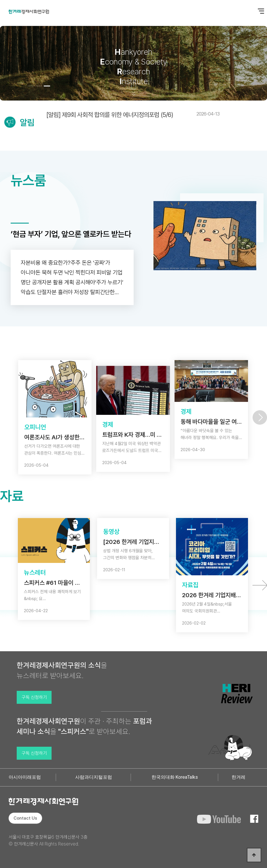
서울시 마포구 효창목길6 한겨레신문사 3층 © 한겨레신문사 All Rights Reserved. (48, 840)
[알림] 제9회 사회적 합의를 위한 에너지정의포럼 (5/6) (133, 115)
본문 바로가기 (0, 0)
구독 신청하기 (34, 697)
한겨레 (238, 777)
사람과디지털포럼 (94, 777)
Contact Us (25, 818)
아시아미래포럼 (25, 777)
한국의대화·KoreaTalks (175, 777)
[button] (31, 86)
